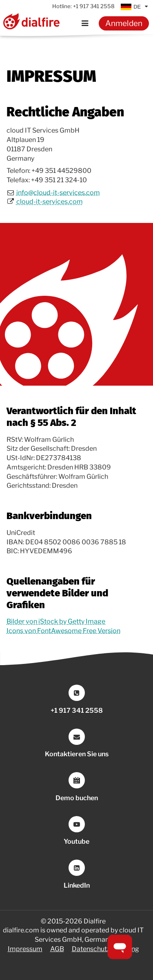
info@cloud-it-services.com (58, 193)
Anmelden (124, 23)
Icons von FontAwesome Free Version (63, 631)
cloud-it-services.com (50, 202)
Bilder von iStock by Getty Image (56, 621)
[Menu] (85, 23)
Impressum (25, 949)
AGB (57, 949)
